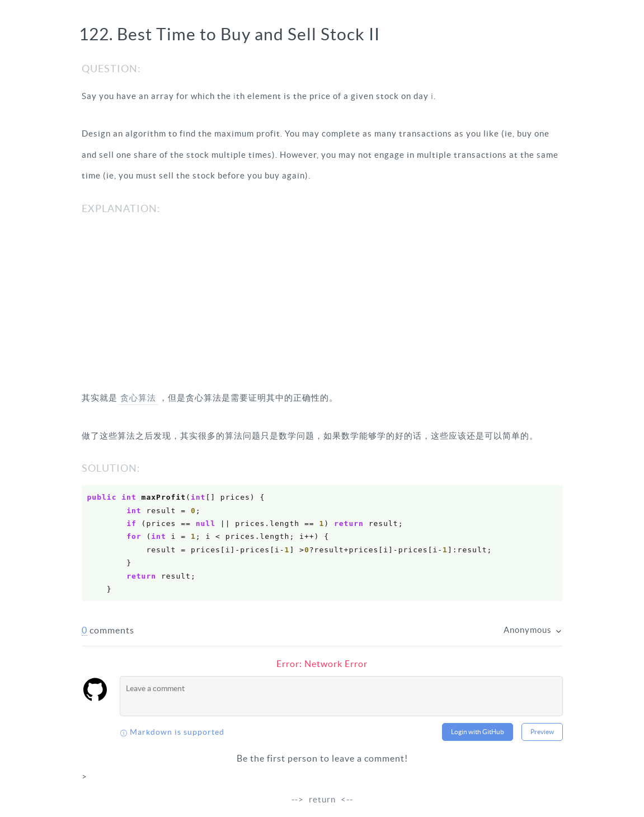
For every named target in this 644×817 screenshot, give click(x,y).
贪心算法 (138, 398)
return (322, 799)
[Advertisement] (322, 303)
